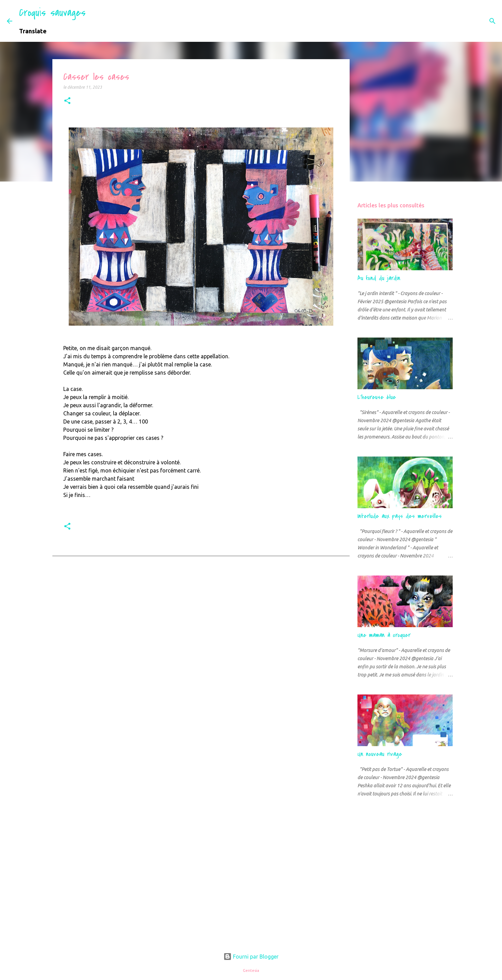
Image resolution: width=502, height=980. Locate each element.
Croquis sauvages (52, 13)
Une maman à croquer (384, 635)
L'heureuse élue (377, 397)
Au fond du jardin (379, 278)
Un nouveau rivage (380, 754)
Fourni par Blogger (251, 957)
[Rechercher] (95, 21)
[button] (67, 101)
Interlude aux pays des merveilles (400, 516)
